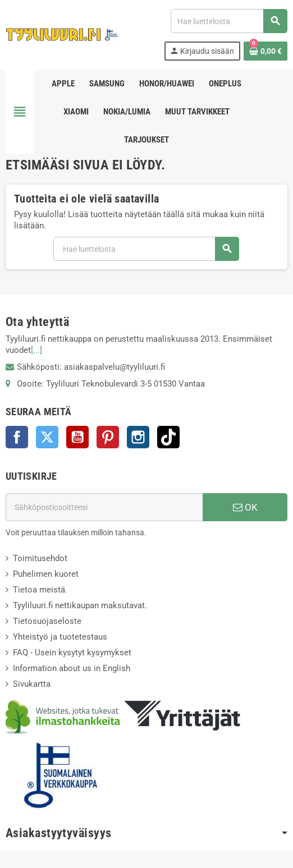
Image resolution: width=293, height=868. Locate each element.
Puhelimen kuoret (46, 574)
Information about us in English (72, 668)
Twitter (47, 437)
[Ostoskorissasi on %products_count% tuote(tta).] (265, 51)
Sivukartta (32, 684)
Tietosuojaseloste (47, 621)
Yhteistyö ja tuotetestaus (60, 637)
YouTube (77, 437)
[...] (36, 350)
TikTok (168, 437)
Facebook (17, 437)
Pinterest (108, 437)
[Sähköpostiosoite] (104, 507)
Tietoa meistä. (40, 590)
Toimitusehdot (40, 558)
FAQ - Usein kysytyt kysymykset (72, 653)
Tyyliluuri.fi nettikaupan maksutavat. (80, 605)
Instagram (138, 437)
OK (245, 507)
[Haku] (229, 21)
